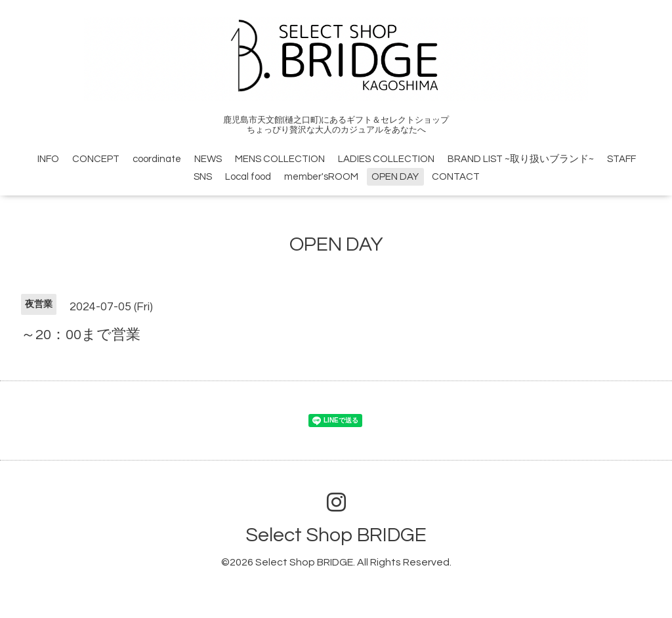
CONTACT (456, 177)
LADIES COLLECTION (386, 159)
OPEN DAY (395, 177)
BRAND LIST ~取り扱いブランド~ (521, 159)
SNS (203, 177)
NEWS (208, 159)
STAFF (621, 159)
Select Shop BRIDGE (336, 535)
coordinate (157, 159)
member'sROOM (321, 177)
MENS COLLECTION (280, 159)
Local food (248, 177)
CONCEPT (96, 159)
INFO (48, 159)
